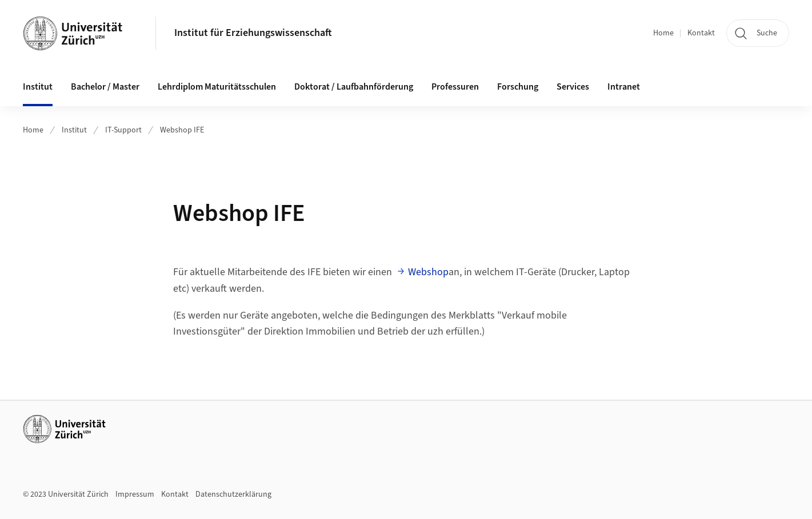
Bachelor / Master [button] (105, 87)
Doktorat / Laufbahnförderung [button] (354, 87)
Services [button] (573, 87)
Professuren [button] (455, 87)
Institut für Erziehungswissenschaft (253, 33)
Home (663, 33)
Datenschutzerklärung (233, 494)
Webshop (428, 272)
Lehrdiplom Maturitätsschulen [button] (217, 87)
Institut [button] (38, 87)
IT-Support (123, 130)
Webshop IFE (182, 130)
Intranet (624, 87)
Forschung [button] (518, 87)
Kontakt (701, 33)
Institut (74, 130)
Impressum (135, 494)
